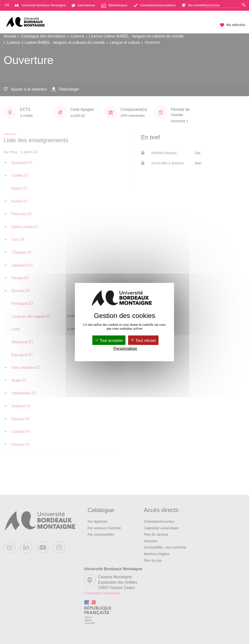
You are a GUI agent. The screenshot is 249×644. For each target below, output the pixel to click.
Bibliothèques (114, 5)
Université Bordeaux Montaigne (40, 5)
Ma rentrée (193, 5)
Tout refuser (143, 340)
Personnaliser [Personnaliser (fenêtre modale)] (125, 349)
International (83, 5)
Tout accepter (109, 340)
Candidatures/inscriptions (155, 5)
